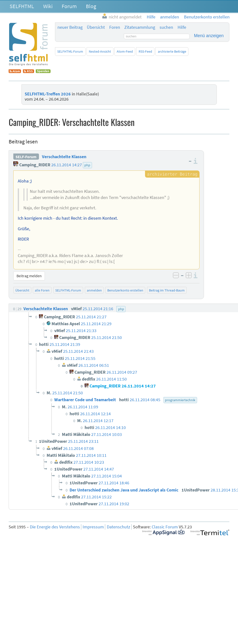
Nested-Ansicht (100, 51)
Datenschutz (119, 527)
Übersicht (96, 27)
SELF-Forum (26, 157)
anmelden (94, 290)
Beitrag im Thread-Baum (167, 290)
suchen (166, 27)
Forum (69, 6)
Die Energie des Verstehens (55, 527)
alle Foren (42, 290)
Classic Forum (165, 527)
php (87, 165)
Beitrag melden (29, 276)
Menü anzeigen (209, 36)
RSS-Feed (145, 51)
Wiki (48, 6)
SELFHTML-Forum (70, 51)
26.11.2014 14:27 (67, 165)
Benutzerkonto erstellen (125, 290)
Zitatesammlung (140, 27)
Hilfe (182, 27)
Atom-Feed (125, 51)
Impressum (93, 527)
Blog (91, 6)
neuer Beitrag (70, 27)
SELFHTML (22, 6)
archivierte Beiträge (172, 51)
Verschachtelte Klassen (64, 157)
